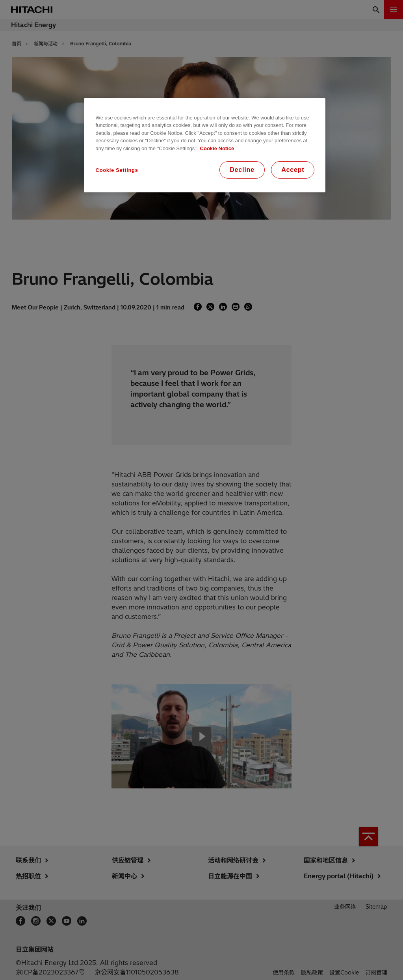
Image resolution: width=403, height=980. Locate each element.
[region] (205, 145)
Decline (242, 170)
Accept (293, 170)
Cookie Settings (117, 170)
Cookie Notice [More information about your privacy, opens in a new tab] (217, 148)
